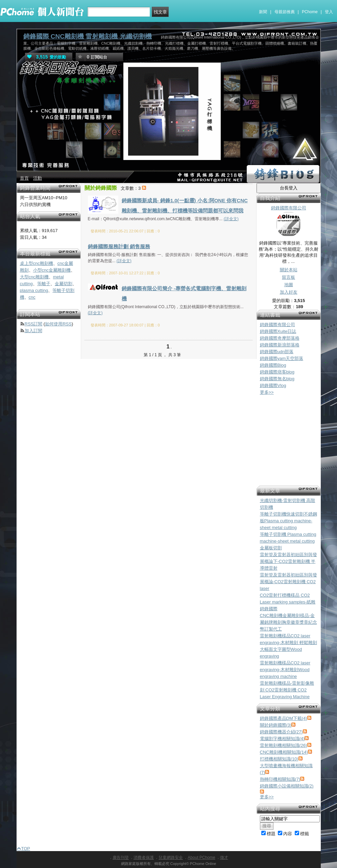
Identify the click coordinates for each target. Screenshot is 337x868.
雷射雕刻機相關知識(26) (284, 745)
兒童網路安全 (171, 858)
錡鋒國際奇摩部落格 (280, 338)
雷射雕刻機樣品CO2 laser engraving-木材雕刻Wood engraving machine (285, 670)
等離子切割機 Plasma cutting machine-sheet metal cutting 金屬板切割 (288, 541)
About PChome (201, 858)
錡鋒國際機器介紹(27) (281, 732)
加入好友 (289, 292)
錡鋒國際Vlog (273, 385)
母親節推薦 (285, 12)
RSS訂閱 (34, 324)
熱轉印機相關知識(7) (280, 779)
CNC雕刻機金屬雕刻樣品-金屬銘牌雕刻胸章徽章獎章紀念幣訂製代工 (288, 622)
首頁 (24, 178)
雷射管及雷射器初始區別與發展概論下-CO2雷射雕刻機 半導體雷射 (288, 561)
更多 (267, 392)
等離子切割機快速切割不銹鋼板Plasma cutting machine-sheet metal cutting (288, 521)
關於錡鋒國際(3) (276, 725)
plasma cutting (34, 290)
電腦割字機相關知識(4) (282, 739)
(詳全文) (231, 219)
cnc (32, 297)
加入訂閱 (33, 331)
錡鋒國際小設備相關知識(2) (287, 786)
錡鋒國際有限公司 (278, 325)
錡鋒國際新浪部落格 (280, 345)
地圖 (289, 285)
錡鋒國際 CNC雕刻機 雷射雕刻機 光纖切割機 (88, 36)
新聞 (263, 12)
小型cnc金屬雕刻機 (52, 270)
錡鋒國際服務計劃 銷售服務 (119, 246)
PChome (310, 12)
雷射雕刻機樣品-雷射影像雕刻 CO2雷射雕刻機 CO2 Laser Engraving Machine (287, 690)
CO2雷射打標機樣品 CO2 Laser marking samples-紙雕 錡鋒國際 (288, 602)
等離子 (44, 284)
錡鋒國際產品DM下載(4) (284, 718)
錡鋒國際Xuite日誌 (278, 331)
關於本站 (289, 270)
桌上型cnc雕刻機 (37, 263)
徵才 (224, 858)
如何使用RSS (58, 324)
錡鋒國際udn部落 (277, 352)
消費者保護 (144, 858)
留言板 (288, 277)
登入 (329, 12)
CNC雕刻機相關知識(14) (284, 752)
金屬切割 (64, 284)
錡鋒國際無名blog (277, 379)
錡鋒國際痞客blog (277, 372)
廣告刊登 (121, 858)
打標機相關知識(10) (279, 759)
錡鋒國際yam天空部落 (282, 358)
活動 (38, 178)
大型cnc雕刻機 (34, 277)
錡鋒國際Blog (273, 365)
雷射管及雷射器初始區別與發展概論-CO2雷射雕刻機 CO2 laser (288, 582)
